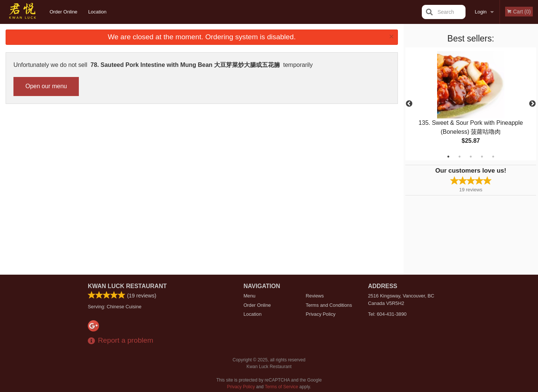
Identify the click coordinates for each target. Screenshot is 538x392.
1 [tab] (448, 157)
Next (532, 104)
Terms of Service (282, 387)
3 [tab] (471, 157)
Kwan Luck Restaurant (127, 286)
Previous (409, 104)
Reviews (315, 296)
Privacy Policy (321, 314)
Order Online (64, 12)
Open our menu (46, 86)
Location (97, 12)
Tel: (387, 314)
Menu (250, 296)
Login (481, 12)
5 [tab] (493, 157)
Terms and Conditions (329, 305)
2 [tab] (460, 157)
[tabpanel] (471, 104)
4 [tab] (482, 157)
